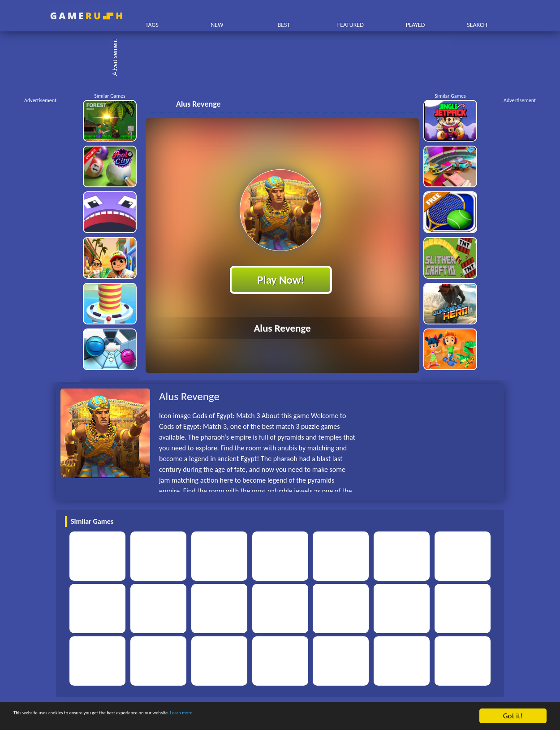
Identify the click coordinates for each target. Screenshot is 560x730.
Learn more (280, 716)
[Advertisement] (284, 58)
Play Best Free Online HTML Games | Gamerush (86, 16)
